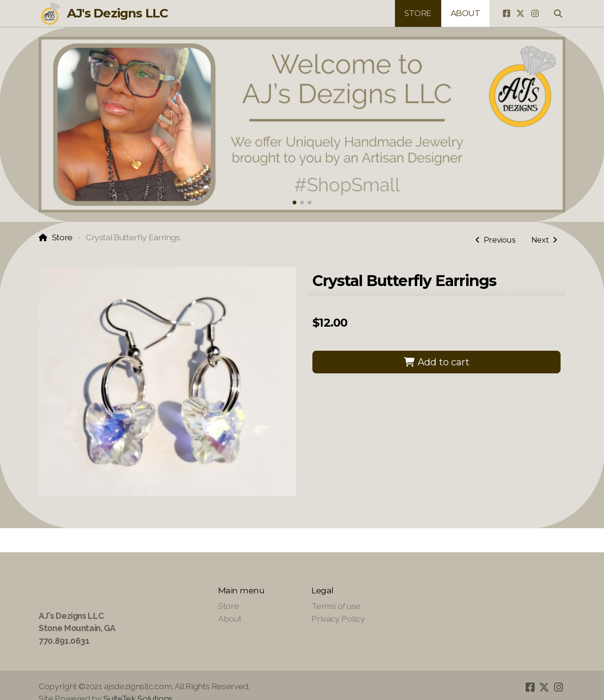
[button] (294, 202)
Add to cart (436, 362)
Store (62, 237)
